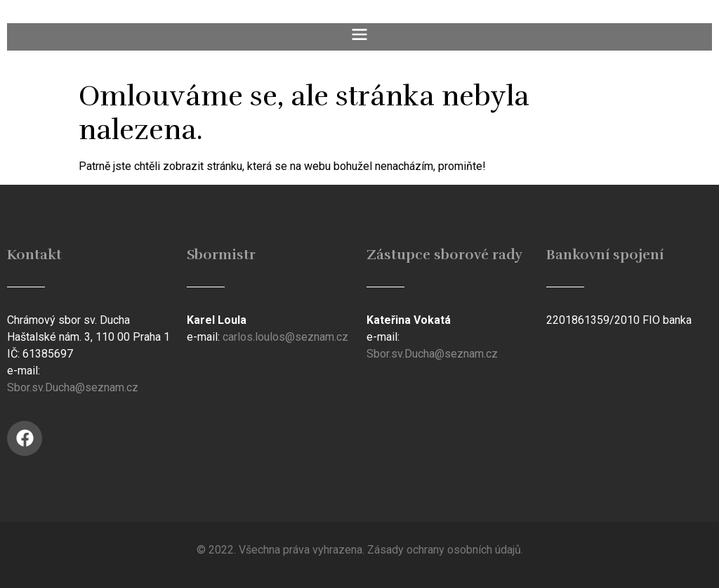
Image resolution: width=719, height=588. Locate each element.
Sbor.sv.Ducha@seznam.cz (73, 387)
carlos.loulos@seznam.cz (285, 337)
